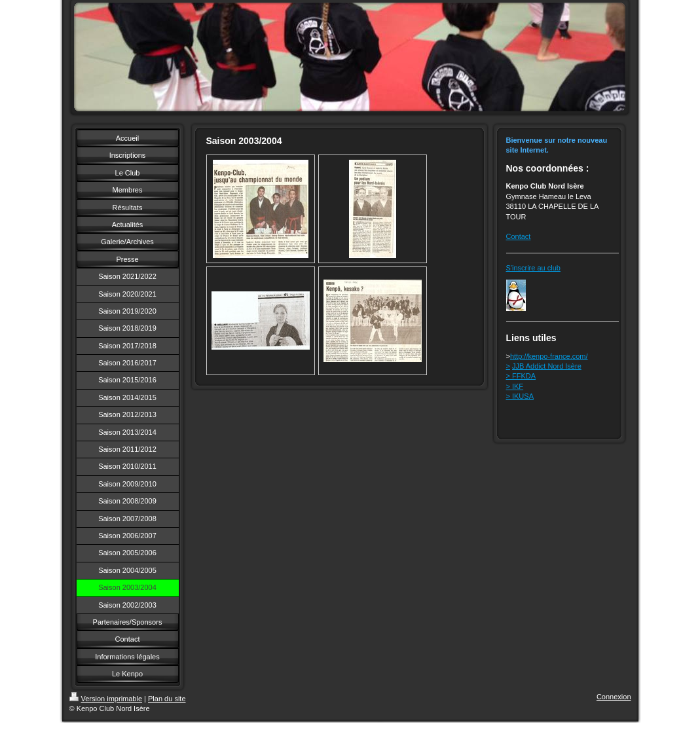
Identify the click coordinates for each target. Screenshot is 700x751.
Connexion (614, 697)
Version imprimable (106, 699)
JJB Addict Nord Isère (547, 366)
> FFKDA (521, 376)
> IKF (515, 386)
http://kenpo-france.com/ (549, 356)
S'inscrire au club (533, 268)
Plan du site (167, 699)
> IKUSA (520, 396)
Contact (519, 236)
